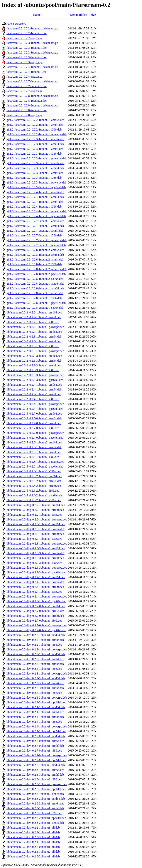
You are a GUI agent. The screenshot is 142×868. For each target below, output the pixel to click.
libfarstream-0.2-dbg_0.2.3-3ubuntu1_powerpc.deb (37, 568)
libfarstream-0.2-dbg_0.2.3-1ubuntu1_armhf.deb (35, 534)
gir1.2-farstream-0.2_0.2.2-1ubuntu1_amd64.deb (35, 120)
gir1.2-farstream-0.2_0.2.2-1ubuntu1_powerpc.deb (37, 134)
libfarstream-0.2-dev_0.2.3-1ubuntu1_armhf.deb (35, 664)
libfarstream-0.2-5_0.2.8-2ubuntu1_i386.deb (33, 491)
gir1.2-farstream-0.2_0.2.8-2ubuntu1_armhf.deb (35, 293)
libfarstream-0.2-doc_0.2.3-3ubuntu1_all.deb (33, 837)
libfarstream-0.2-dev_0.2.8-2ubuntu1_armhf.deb (35, 808)
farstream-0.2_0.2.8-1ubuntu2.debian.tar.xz (32, 96)
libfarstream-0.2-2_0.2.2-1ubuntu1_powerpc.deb (35, 327)
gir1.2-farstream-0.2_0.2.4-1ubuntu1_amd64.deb (35, 192)
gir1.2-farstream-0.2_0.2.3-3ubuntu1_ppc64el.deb (36, 187)
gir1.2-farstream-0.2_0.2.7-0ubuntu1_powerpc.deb (37, 240)
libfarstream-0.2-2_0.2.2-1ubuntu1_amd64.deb (34, 312)
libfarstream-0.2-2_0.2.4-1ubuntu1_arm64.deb (34, 389)
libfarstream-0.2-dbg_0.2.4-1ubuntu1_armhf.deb (35, 587)
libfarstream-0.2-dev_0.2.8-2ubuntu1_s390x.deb (35, 823)
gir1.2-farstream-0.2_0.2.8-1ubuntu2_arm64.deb (35, 255)
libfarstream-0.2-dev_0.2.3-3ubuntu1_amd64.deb (36, 678)
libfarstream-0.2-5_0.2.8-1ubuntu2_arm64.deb (34, 447)
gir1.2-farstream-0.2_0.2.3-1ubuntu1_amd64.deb (35, 139)
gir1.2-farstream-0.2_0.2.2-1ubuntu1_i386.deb (34, 130)
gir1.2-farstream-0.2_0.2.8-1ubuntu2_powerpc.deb (37, 269)
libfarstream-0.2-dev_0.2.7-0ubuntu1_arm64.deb (35, 741)
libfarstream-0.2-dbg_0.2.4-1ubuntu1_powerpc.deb (37, 596)
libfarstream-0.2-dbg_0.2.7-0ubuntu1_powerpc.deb (37, 625)
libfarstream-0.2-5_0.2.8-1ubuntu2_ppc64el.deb (35, 466)
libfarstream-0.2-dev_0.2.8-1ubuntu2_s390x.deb (35, 794)
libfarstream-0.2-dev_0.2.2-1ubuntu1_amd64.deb (36, 635)
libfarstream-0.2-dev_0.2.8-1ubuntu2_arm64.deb (35, 770)
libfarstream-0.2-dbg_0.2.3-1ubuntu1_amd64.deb (36, 524)
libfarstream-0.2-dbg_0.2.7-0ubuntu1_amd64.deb (36, 606)
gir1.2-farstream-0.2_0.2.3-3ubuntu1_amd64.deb (35, 163)
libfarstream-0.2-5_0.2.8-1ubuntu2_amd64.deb (34, 442)
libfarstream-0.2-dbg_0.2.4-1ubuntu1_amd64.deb (36, 577)
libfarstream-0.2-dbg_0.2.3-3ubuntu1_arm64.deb (35, 553)
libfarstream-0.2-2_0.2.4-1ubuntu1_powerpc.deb (35, 404)
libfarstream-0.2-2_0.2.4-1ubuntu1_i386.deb (33, 399)
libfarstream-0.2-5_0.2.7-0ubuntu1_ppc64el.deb (35, 438)
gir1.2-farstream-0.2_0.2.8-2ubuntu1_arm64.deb (35, 288)
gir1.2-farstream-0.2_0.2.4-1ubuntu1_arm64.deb (35, 197)
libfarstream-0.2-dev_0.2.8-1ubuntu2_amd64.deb (36, 765)
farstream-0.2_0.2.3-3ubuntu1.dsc (27, 57)
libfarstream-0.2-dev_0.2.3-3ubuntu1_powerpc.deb (37, 698)
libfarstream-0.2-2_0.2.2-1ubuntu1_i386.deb (33, 322)
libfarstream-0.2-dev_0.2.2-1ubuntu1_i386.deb (34, 645)
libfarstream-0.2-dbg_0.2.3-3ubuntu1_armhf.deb (35, 558)
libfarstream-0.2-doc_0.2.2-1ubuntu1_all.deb (33, 828)
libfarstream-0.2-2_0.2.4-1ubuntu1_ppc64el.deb (35, 409)
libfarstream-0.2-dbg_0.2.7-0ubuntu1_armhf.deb (35, 616)
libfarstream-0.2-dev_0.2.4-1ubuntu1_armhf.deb (35, 717)
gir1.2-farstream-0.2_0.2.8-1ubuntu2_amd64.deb (35, 250)
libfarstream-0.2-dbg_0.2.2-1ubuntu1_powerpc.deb (37, 519)
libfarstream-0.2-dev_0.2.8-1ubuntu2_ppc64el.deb (36, 789)
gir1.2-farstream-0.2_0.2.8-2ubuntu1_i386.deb (34, 298)
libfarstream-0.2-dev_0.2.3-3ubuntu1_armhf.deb (35, 688)
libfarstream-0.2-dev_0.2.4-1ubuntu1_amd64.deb (36, 707)
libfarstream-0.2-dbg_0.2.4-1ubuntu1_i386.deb (34, 592)
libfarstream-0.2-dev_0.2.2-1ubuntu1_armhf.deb (35, 640)
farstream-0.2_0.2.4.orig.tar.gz (24, 77)
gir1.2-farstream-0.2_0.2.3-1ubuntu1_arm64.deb (35, 144)
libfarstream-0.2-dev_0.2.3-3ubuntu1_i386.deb (34, 693)
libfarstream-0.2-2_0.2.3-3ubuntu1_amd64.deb (34, 356)
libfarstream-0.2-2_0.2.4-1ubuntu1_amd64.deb (34, 385)
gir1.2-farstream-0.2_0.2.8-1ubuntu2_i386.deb (34, 264)
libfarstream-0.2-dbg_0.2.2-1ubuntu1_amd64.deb (36, 505)
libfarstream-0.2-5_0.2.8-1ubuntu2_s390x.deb (34, 471)
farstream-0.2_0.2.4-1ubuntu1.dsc (27, 72)
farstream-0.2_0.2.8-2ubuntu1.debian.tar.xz (32, 105)
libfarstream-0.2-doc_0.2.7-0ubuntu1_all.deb (33, 847)
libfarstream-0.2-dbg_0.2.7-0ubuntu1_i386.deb (34, 621)
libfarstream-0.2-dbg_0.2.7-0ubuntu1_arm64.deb (35, 611)
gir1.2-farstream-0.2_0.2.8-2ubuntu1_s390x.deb (35, 308)
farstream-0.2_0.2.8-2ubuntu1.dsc (27, 110)
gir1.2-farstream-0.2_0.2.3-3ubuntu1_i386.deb (34, 178)
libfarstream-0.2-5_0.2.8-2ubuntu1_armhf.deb (34, 486)
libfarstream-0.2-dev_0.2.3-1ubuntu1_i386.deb (34, 669)
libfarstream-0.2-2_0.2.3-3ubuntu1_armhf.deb (34, 365)
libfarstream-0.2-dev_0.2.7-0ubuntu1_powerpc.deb (37, 755)
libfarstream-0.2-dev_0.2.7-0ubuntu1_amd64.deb (36, 736)
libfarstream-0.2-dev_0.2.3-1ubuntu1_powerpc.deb (37, 673)
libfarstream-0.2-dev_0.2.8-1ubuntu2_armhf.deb (35, 775)
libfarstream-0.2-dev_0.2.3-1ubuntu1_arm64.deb (35, 659)
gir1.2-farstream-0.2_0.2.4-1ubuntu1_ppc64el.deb (36, 216)
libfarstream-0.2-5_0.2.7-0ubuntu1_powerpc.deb (35, 433)
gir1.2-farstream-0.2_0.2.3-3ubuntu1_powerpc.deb (37, 182)
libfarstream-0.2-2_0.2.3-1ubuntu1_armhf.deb (34, 341)
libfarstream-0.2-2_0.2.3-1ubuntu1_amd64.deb (34, 332)
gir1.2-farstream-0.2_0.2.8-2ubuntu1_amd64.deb (35, 284)
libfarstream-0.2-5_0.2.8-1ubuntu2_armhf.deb (34, 452)
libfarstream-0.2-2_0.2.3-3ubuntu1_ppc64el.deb (35, 380)
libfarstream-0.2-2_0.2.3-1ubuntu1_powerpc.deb (35, 351)
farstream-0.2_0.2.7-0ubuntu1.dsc (27, 86)
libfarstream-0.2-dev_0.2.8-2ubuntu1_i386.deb (34, 813)
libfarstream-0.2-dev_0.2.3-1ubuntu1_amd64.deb (36, 654)
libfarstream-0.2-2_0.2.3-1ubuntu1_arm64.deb (34, 337)
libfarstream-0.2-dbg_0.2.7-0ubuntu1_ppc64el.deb (36, 630)
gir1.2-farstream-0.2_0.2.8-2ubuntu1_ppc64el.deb (36, 303)
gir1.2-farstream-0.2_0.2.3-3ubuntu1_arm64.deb (35, 168)
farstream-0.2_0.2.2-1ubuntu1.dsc (27, 33)
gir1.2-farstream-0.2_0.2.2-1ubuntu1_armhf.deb (35, 125)
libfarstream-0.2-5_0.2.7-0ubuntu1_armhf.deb (34, 423)
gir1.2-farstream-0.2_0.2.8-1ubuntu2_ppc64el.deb (36, 274)
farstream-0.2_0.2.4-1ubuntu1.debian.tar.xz (32, 67)
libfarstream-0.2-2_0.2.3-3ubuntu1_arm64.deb (34, 361)
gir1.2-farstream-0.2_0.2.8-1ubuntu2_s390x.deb (35, 279)
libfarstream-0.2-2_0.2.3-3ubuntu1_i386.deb (33, 370)
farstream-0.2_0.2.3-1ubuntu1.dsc (27, 48)
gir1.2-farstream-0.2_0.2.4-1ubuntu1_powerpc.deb (37, 211)
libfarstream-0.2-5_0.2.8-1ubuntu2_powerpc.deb (35, 462)
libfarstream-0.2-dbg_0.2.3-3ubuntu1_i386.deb (34, 563)
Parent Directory (16, 24)
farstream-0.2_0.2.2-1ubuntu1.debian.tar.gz (32, 28)
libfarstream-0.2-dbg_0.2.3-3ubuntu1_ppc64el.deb (36, 572)
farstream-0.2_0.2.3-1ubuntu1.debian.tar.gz (32, 43)
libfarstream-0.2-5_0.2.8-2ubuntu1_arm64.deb (34, 481)
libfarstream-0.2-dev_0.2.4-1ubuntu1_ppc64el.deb (36, 731)
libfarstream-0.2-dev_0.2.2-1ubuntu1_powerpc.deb (37, 649)
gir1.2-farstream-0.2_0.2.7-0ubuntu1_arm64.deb (35, 226)
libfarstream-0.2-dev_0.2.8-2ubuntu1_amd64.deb (36, 799)
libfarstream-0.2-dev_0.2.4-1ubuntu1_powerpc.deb (37, 726)
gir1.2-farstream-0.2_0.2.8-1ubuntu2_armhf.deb (35, 259)
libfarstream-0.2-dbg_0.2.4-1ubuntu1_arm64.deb (35, 582)
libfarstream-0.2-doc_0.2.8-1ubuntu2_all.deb (33, 852)
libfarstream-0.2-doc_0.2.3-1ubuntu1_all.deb (33, 832)
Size (93, 15)
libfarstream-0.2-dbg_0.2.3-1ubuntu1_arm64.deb (35, 529)
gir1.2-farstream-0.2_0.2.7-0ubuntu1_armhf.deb (35, 231)
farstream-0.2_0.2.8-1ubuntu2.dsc (27, 101)
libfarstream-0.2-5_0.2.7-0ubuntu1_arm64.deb (34, 418)
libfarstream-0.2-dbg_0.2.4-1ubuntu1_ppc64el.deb (36, 601)
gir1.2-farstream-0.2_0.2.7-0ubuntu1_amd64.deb (35, 221)
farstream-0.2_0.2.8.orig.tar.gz (24, 115)
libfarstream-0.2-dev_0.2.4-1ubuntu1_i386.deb (34, 722)
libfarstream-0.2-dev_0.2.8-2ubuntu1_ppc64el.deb (36, 818)
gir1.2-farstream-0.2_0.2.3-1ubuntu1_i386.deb (34, 154)
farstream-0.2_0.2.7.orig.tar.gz (24, 91)
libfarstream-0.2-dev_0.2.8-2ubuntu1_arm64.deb (35, 803)
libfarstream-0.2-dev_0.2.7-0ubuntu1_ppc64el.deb (36, 760)
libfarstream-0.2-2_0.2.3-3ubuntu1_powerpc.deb (35, 375)
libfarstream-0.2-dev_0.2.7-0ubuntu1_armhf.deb (35, 746)
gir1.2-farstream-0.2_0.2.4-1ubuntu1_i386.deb (34, 207)
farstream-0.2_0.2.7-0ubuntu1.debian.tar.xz (32, 81)
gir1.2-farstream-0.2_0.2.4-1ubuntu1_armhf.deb (35, 202)
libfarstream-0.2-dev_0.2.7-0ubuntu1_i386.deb (34, 751)
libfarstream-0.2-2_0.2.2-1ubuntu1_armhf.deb (34, 317)
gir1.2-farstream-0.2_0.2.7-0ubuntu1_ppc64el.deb (36, 245)
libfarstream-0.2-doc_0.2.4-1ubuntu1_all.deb (33, 842)
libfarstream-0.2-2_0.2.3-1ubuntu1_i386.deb (33, 346)
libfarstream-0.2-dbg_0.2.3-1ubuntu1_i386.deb (34, 539)
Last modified (78, 15)
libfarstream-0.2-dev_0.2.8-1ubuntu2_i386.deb (34, 779)
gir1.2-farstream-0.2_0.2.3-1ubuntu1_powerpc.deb (37, 158)
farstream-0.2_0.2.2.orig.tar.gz (24, 38)
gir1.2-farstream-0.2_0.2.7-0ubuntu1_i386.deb (34, 235)
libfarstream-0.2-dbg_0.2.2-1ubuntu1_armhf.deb (35, 510)
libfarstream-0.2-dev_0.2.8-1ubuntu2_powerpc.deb (37, 784)
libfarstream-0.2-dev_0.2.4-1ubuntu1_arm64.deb (35, 712)
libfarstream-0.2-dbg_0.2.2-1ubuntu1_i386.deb (34, 515)
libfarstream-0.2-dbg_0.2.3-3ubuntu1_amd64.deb (36, 548)
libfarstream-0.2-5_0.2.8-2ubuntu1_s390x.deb (34, 500)
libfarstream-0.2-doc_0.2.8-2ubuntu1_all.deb (33, 856)
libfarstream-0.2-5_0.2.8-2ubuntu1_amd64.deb (34, 476)
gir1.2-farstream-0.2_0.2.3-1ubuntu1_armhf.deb (35, 149)
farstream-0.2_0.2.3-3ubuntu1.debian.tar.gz (32, 52)
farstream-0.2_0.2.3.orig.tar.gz (24, 62)
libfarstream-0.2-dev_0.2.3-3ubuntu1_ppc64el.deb (36, 702)
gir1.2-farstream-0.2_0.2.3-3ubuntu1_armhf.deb (35, 173)
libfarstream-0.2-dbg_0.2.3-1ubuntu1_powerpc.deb (37, 544)
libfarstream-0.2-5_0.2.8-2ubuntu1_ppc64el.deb (35, 495)
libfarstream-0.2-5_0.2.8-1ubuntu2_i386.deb (33, 457)
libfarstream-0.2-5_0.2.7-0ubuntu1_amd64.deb (34, 414)
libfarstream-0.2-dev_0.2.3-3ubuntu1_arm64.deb (35, 683)
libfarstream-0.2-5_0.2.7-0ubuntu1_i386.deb (33, 428)
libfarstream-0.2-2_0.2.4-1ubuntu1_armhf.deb (34, 394)
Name (37, 15)
